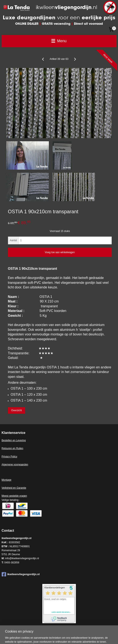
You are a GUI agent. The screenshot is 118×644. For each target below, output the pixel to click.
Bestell (5, 440)
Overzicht (16, 410)
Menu (59, 41)
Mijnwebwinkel (108, 636)
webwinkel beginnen (76, 636)
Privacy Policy (10, 457)
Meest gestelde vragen (14, 496)
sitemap (54, 636)
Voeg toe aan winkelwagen (60, 252)
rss (62, 636)
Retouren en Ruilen (12, 448)
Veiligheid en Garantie (14, 488)
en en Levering (18, 440)
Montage (7, 480)
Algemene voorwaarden (15, 465)
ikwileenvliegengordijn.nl (21, 574)
